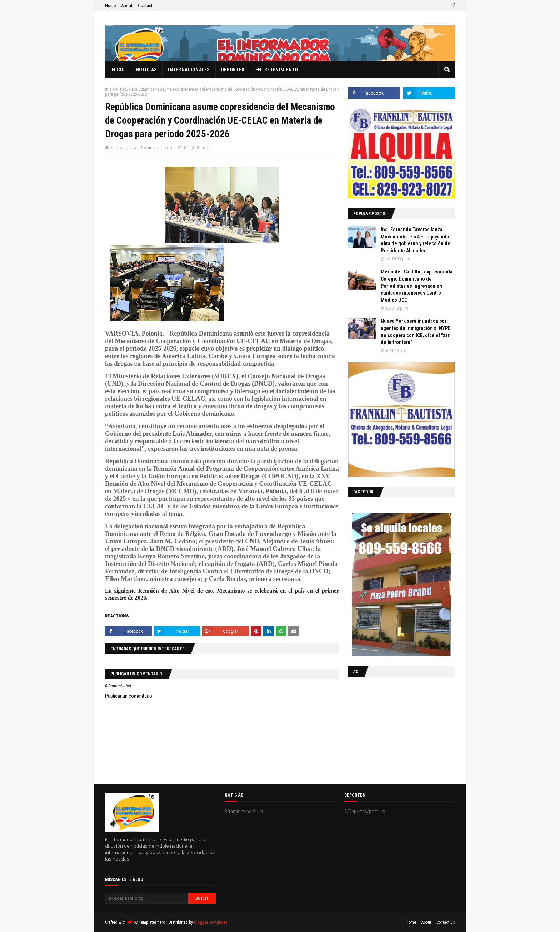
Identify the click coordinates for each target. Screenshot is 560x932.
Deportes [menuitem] (233, 70)
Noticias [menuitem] (146, 70)
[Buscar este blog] (147, 898)
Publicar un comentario (129, 696)
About (127, 6)
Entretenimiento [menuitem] (277, 70)
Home (110, 6)
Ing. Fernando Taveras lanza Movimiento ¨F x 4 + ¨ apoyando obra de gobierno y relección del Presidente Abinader (416, 240)
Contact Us (446, 922)
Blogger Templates (211, 922)
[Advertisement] (392, 729)
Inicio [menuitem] (117, 70)
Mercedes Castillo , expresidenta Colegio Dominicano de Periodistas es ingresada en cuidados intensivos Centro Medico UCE (417, 286)
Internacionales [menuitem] (189, 70)
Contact (145, 6)
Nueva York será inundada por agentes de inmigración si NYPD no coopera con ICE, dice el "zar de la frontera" (416, 332)
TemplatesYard (152, 922)
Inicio (110, 89)
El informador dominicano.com (142, 147)
